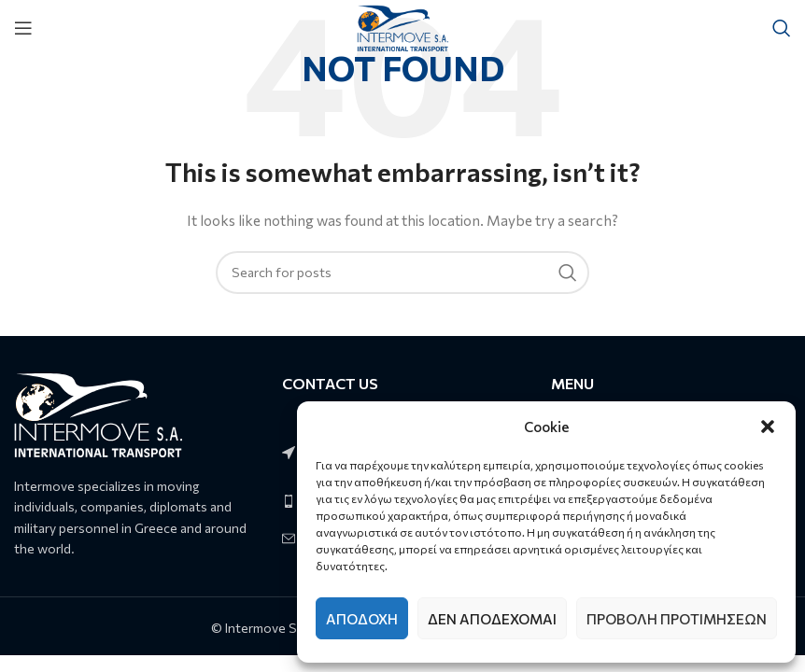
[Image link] (98, 413)
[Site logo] (403, 26)
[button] (768, 427)
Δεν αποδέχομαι (492, 619)
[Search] (782, 28)
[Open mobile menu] (23, 28)
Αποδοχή (362, 619)
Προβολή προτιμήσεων (677, 619)
